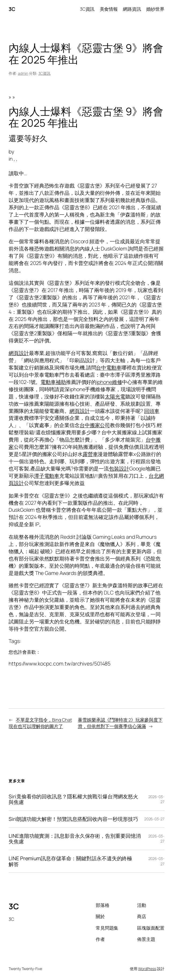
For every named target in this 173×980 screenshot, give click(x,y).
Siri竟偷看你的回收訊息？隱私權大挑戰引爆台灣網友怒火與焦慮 (73, 799)
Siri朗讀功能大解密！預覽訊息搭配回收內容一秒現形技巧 (73, 819)
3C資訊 (45, 73)
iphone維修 (109, 382)
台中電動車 (109, 367)
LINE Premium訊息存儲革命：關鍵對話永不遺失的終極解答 (70, 861)
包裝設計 (119, 468)
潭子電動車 (47, 476)
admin (23, 73)
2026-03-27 (154, 819)
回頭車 (152, 411)
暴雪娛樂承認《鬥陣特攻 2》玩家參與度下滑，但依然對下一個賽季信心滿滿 (120, 723)
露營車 (90, 454)
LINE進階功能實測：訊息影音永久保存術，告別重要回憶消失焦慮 (75, 839)
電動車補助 (53, 382)
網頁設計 (19, 353)
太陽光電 (115, 396)
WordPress (147, 969)
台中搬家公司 (95, 425)
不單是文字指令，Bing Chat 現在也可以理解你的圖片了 (40, 723)
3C (12, 9)
